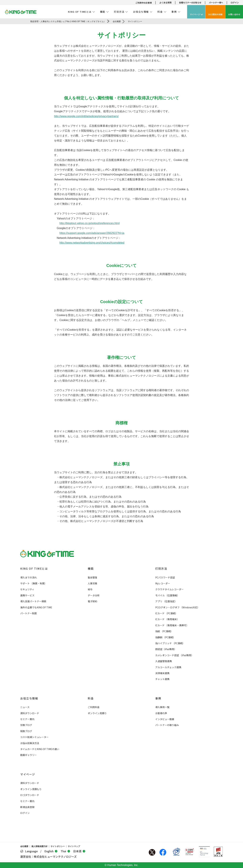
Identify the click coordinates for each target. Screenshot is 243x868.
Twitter (152, 852)
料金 (91, 698)
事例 (158, 698)
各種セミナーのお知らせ (190, 2)
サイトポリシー (58, 846)
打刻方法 (161, 568)
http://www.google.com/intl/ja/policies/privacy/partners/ (86, 116)
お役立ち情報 (29, 698)
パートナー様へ (216, 2)
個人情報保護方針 (39, 846)
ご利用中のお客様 (144, 3)
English (51, 851)
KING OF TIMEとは (34, 568)
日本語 (79, 851)
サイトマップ (74, 846)
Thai (65, 851)
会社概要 (24, 846)
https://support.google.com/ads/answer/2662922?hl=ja (92, 233)
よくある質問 (165, 2)
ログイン (235, 2)
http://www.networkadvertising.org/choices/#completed (92, 243)
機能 (91, 568)
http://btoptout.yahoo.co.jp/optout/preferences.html (90, 223)
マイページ (28, 774)
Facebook (163, 852)
